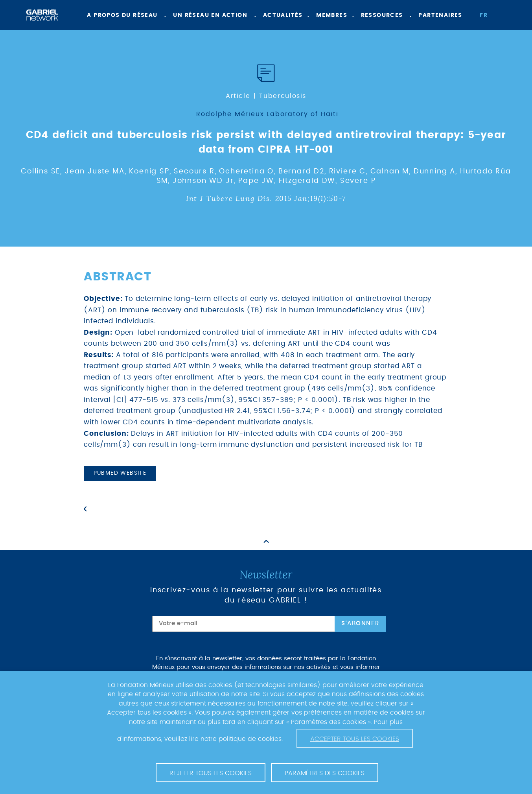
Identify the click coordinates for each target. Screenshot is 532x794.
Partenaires (440, 15)
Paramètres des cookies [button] (325, 773)
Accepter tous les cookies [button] (355, 739)
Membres (332, 15)
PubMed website (120, 473)
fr (484, 15)
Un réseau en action (210, 15)
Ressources (382, 15)
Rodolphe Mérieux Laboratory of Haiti (267, 114)
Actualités (283, 15)
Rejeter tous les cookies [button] (211, 773)
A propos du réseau (122, 15)
